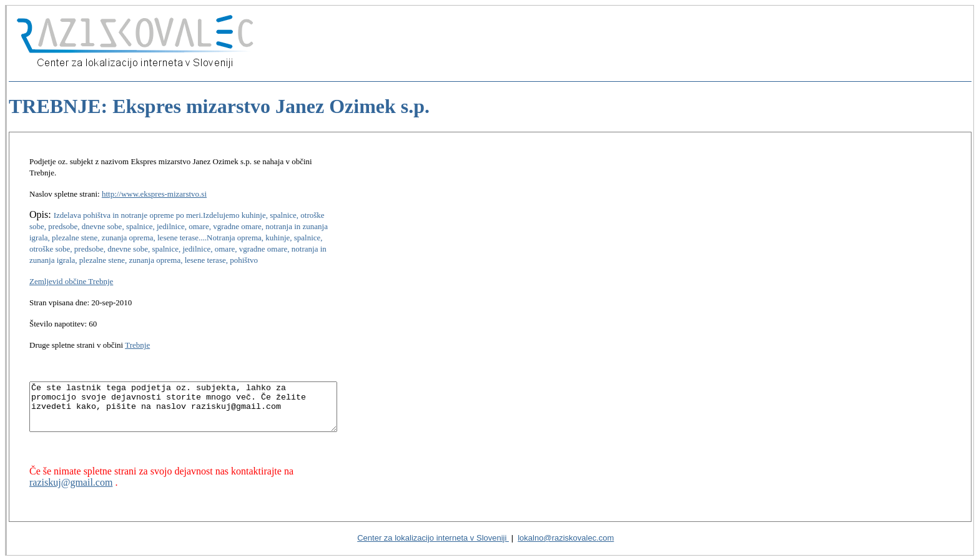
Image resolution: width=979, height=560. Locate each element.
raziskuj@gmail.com (71, 480)
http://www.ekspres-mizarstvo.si (154, 183)
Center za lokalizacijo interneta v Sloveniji (433, 537)
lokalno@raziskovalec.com (566, 537)
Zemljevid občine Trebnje (71, 270)
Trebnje (137, 334)
